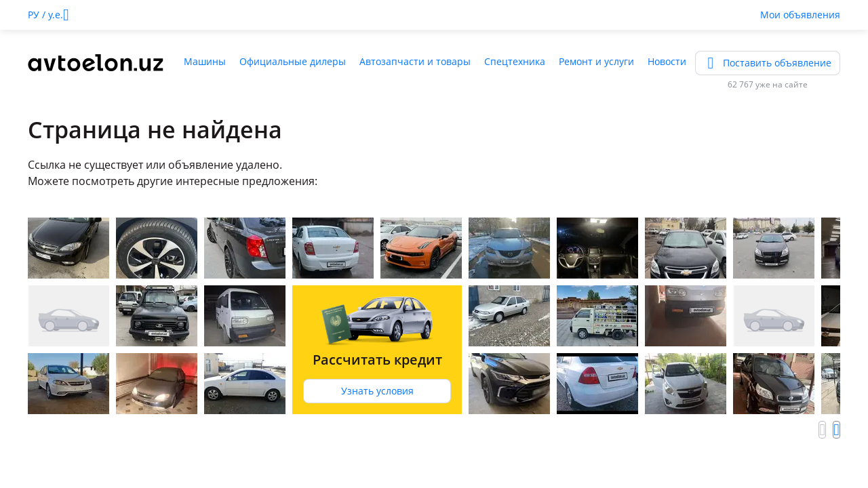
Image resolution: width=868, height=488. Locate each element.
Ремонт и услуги (596, 61)
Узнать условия (377, 391)
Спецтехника (515, 61)
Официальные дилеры (293, 61)
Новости (667, 61)
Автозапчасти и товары (415, 61)
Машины (205, 61)
